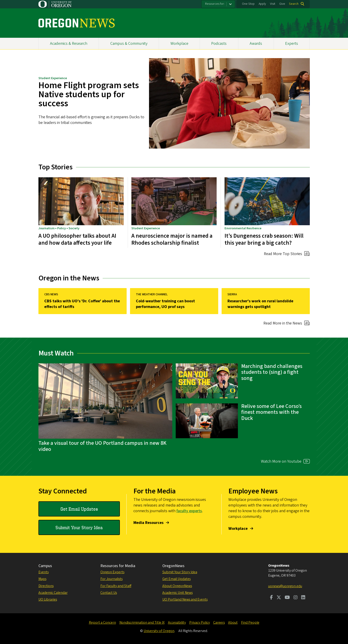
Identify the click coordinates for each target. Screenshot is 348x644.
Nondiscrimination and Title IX (142, 623)
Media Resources (148, 523)
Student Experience (53, 78)
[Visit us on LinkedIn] (303, 598)
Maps (42, 579)
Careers (219, 623)
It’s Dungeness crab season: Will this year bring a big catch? (264, 239)
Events (44, 572)
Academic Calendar (53, 593)
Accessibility (177, 623)
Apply (262, 4)
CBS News (51, 294)
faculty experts (189, 511)
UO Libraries (48, 599)
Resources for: (215, 4)
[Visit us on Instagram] (296, 598)
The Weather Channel (152, 294)
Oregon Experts (112, 572)
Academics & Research (69, 44)
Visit (273, 4)
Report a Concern (102, 623)
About (233, 623)
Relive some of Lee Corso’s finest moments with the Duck (271, 412)
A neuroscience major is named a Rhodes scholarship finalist (172, 239)
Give (282, 4)
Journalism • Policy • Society (59, 228)
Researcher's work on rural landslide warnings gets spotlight (260, 304)
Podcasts (219, 44)
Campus (45, 566)
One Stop (248, 4)
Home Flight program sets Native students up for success (89, 94)
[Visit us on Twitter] (279, 598)
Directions (46, 586)
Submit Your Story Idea (79, 527)
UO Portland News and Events (185, 599)
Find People (250, 623)
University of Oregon (159, 631)
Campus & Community (129, 44)
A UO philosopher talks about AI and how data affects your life (77, 239)
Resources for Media (118, 566)
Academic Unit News (178, 593)
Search (294, 4)
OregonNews (173, 566)
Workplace (179, 44)
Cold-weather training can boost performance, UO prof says (165, 304)
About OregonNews (177, 586)
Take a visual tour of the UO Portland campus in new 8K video (102, 446)
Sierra (232, 294)
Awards (256, 44)
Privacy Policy (200, 623)
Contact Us (109, 593)
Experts (292, 44)
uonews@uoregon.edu (285, 586)
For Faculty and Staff (116, 586)
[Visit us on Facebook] (271, 598)
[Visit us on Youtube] (287, 598)
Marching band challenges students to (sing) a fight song (272, 372)
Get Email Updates (79, 509)
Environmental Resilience (243, 228)
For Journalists (111, 579)
